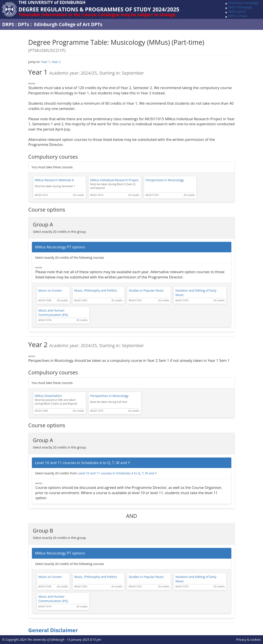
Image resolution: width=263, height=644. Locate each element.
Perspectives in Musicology (165, 180)
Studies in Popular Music (146, 290)
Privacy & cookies (248, 640)
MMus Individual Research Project (114, 180)
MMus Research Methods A (54, 180)
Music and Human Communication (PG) (53, 313)
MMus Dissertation (48, 396)
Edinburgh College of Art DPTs (68, 24)
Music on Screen (50, 290)
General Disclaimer (53, 630)
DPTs (23, 24)
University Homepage (243, 3)
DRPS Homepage (240, 7)
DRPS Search (237, 12)
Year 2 (56, 62)
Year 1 (46, 62)
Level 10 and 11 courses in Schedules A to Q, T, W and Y (117, 473)
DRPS (8, 24)
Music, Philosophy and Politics (96, 290)
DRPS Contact (238, 16)
